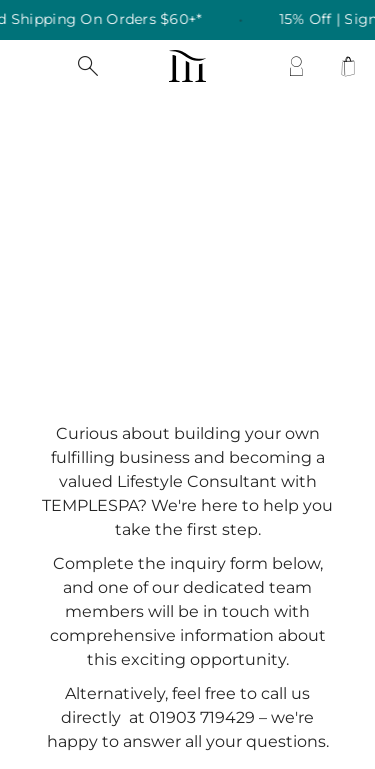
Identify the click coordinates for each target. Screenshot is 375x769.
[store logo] (187, 66)
